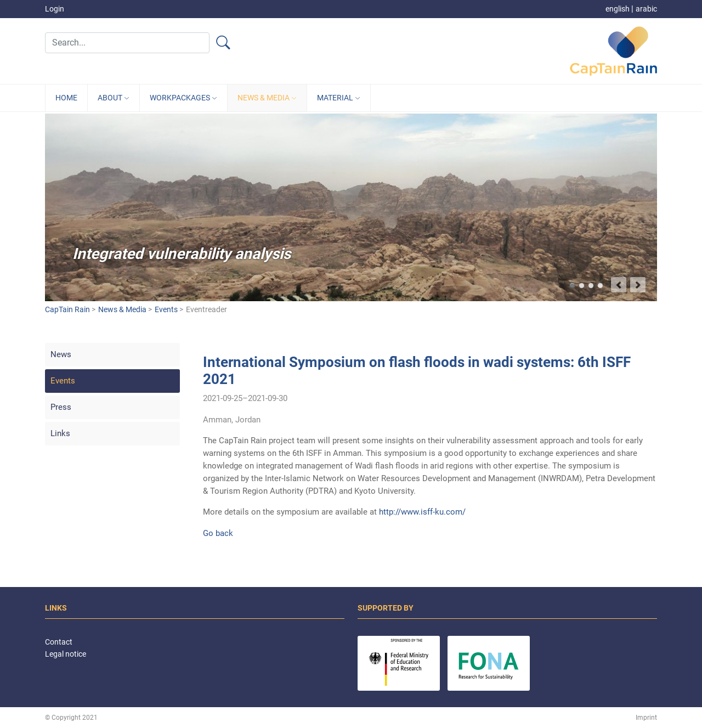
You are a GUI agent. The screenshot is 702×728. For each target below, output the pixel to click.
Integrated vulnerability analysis (572, 286)
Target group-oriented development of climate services (600, 286)
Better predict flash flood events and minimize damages (582, 286)
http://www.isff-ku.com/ (422, 512)
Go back (218, 533)
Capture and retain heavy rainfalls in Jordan (591, 286)
